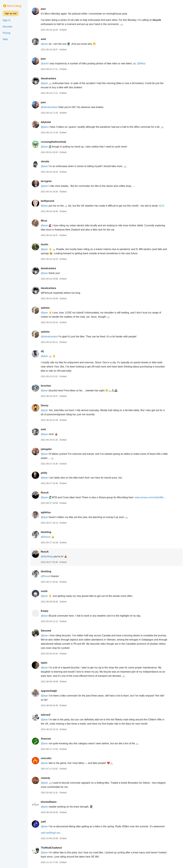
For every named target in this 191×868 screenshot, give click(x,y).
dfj (45, 351)
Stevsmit (49, 631)
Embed (66, 30)
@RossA (48, 537)
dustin (47, 244)
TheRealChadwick (54, 848)
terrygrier (49, 181)
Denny (47, 405)
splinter (48, 308)
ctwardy (48, 778)
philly (47, 473)
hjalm (47, 663)
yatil (46, 822)
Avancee (49, 739)
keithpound (50, 201)
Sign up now (11, 13)
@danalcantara (52, 107)
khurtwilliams (51, 802)
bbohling (49, 532)
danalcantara (51, 78)
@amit (47, 63)
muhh (47, 591)
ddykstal (49, 122)
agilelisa (48, 512)
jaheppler (49, 449)
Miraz (47, 221)
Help (5, 39)
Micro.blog (14, 6)
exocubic (49, 758)
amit (46, 39)
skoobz (48, 161)
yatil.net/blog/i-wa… (54, 833)
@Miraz (144, 63)
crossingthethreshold (56, 142)
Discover (8, 27)
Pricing (7, 33)
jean (46, 9)
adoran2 (48, 715)
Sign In (7, 20)
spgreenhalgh (52, 691)
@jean (47, 44)
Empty (47, 611)
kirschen (49, 386)
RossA (48, 493)
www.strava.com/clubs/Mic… (153, 497)
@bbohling (50, 556)
